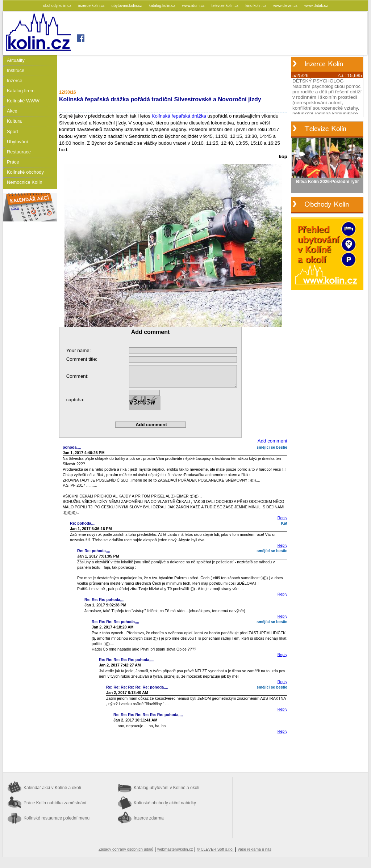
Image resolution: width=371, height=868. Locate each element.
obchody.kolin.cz (58, 5)
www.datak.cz (316, 5)
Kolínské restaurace (57, 818)
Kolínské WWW (23, 101)
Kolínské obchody (25, 172)
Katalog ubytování (166, 788)
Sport (12, 132)
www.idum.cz (194, 5)
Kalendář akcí (52, 788)
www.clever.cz (286, 5)
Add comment (272, 441)
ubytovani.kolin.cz (127, 5)
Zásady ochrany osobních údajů (126, 849)
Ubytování (17, 142)
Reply (282, 518)
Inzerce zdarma (149, 818)
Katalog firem (21, 91)
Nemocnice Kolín (25, 182)
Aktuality (16, 60)
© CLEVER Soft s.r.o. (215, 849)
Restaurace (19, 152)
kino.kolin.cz (256, 5)
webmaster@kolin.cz (175, 849)
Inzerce (14, 81)
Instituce (16, 70)
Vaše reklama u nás (255, 849)
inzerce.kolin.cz (92, 5)
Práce (13, 162)
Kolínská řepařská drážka (179, 116)
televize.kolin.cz (226, 5)
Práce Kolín (55, 803)
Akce (12, 111)
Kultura (14, 121)
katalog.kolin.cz (163, 5)
